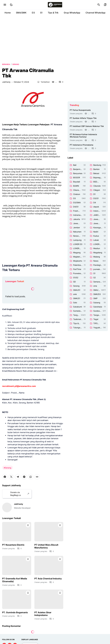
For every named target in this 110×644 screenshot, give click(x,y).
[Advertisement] (55, 39)
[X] (11, 477)
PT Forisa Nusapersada (80, 110)
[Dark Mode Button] (11, 5)
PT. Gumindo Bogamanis (15, 612)
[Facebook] (5, 477)
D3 (33, 13)
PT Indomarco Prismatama (81, 145)
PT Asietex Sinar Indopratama (43, 614)
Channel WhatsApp (95, 13)
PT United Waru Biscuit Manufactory (46, 546)
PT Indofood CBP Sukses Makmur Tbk (87, 126)
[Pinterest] (24, 477)
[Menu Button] (5, 5)
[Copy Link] (37, 477)
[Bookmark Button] (105, 5)
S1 (41, 13)
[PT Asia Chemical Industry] (49, 565)
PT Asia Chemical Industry (48, 579)
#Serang (8, 468)
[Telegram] (18, 477)
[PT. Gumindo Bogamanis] (17, 599)
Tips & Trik (53, 13)
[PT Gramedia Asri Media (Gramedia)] (17, 565)
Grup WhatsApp (72, 13)
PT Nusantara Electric (13, 545)
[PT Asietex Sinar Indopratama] (49, 599)
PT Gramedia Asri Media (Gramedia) (15, 580)
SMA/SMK (21, 13)
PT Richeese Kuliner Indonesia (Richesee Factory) (83, 136)
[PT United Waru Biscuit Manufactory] (49, 532)
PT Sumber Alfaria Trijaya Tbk (83, 118)
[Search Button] (99, 5)
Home (8, 13)
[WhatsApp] (31, 477)
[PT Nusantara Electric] (17, 532)
